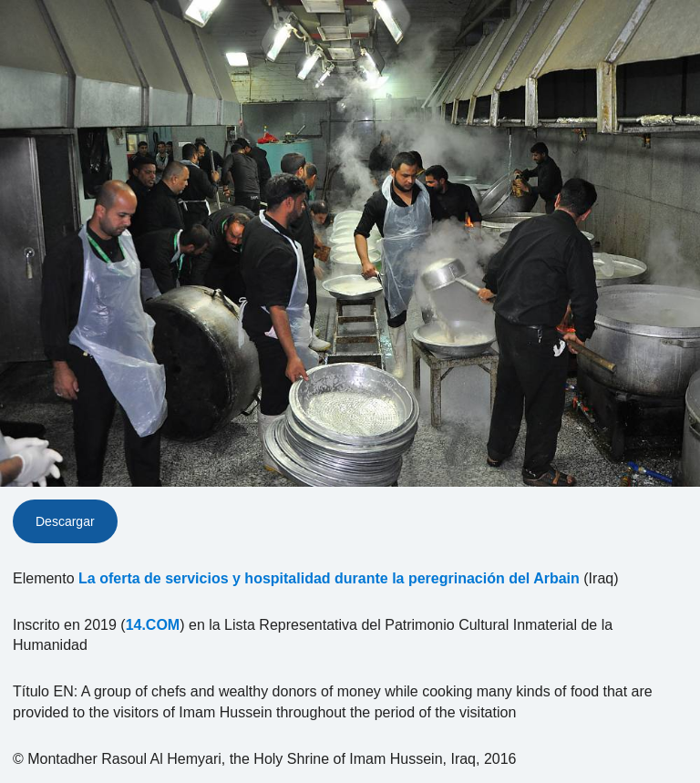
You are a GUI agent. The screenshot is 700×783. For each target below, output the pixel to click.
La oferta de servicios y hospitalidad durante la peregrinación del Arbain (329, 578)
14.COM (153, 625)
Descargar (65, 521)
